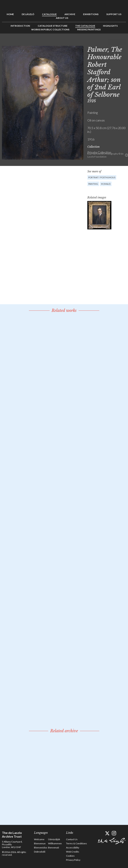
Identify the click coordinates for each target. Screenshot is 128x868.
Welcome (39, 839)
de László (28, 14)
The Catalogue (85, 26)
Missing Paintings (89, 29)
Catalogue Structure (53, 26)
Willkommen (55, 843)
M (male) (106, 184)
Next (123, 42)
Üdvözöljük (54, 839)
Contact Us (72, 839)
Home (10, 14)
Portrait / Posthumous (102, 177)
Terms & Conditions (77, 843)
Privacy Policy (73, 860)
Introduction (20, 26)
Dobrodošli (40, 852)
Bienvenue (40, 843)
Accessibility (73, 848)
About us (62, 18)
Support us (114, 14)
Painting (93, 184)
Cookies (70, 856)
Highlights (110, 26)
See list (117, 42)
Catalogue (49, 14)
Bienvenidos (41, 848)
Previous (111, 42)
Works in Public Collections (50, 29)
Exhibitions (91, 14)
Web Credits (73, 852)
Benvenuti (54, 848)
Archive (70, 14)
